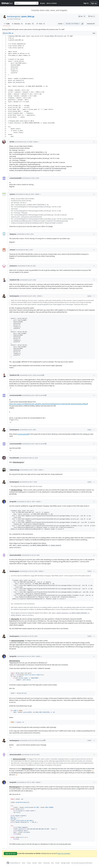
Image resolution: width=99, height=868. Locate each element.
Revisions (17, 24)
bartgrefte (13, 502)
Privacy (29, 863)
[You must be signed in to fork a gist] (92, 16)
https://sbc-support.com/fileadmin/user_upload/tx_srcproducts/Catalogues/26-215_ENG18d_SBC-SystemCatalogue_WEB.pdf (49, 404)
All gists (43, 3)
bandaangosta (13, 16)
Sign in (86, 3)
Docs (52, 863)
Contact (57, 863)
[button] (82, 24)
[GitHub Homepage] (8, 863)
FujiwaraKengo (15, 470)
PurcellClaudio (14, 458)
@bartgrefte (15, 619)
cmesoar (12, 250)
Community (46, 863)
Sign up (94, 3)
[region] (49, 86)
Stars (30, 24)
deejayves (13, 234)
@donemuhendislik (18, 641)
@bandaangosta (18, 462)
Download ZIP (91, 24)
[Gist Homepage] (7, 3)
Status (40, 863)
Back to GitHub (52, 3)
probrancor (13, 266)
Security (35, 863)
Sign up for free (10, 853)
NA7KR (12, 142)
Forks (41, 24)
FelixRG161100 (14, 280)
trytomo (12, 194)
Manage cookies (65, 863)
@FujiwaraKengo (17, 490)
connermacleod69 (15, 178)
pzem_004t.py (28, 16)
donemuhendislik (15, 555)
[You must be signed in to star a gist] (82, 16)
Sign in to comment (64, 853)
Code (7, 24)
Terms (24, 863)
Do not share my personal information (82, 863)
